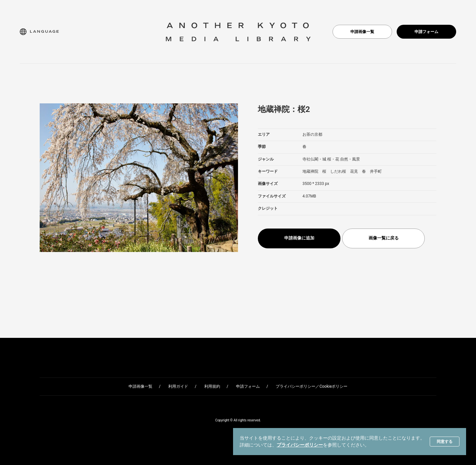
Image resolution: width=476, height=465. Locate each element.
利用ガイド (178, 386)
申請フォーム (426, 32)
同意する (445, 442)
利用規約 (212, 386)
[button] (39, 32)
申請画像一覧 (362, 32)
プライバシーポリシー (300, 445)
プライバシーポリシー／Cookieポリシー (312, 386)
